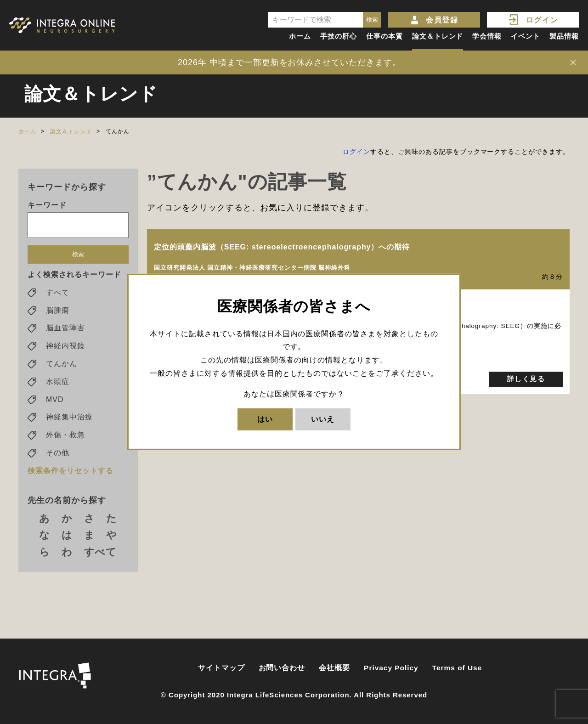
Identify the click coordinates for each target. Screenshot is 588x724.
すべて (58, 294)
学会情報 (487, 36)
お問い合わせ (282, 668)
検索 (78, 256)
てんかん (62, 365)
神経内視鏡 (65, 348)
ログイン (542, 20)
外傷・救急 (65, 437)
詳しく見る (526, 379)
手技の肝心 (339, 36)
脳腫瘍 (58, 312)
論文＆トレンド (438, 36)
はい (265, 419)
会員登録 (442, 20)
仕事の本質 (384, 36)
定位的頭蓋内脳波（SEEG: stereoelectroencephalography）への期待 (282, 247)
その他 (58, 455)
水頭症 (58, 383)
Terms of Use (457, 668)
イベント (526, 36)
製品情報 (564, 36)
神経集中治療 (69, 419)
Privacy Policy (391, 668)
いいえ (323, 419)
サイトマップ (221, 668)
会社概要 (334, 668)
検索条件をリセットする (71, 472)
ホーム (300, 36)
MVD (55, 401)
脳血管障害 (65, 330)
